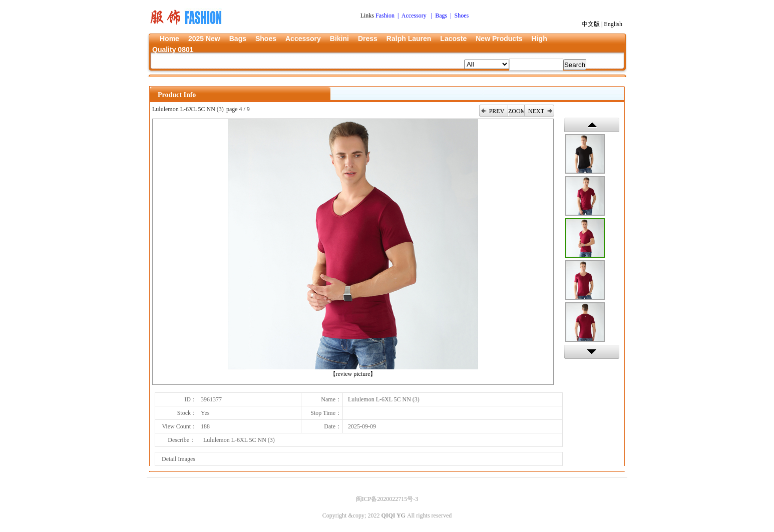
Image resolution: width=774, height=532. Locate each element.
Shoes (266, 39)
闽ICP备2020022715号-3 (387, 499)
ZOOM (516, 111)
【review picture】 (353, 374)
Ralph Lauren (409, 39)
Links (368, 16)
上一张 (592, 125)
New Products (499, 39)
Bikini (339, 39)
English (613, 24)
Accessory (303, 39)
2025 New (204, 39)
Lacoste (453, 39)
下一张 (592, 352)
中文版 (591, 24)
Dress (368, 39)
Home (169, 39)
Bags (238, 39)
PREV (497, 111)
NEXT (536, 111)
